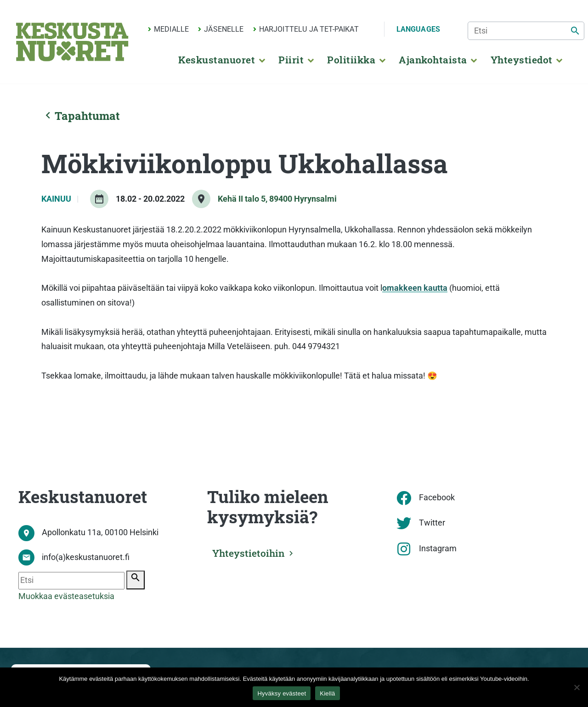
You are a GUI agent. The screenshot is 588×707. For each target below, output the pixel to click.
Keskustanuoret (217, 60)
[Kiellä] (577, 687)
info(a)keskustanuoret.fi (86, 557)
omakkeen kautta (415, 288)
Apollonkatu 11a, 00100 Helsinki (100, 532)
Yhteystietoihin (252, 552)
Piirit (291, 60)
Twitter (432, 523)
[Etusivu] (72, 42)
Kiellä (327, 693)
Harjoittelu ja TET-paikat (309, 29)
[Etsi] (526, 31)
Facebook (437, 498)
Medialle (171, 29)
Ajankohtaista (433, 60)
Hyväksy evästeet (282, 693)
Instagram (438, 549)
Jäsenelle (224, 29)
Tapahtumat (81, 116)
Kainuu (57, 199)
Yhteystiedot (522, 60)
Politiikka (351, 60)
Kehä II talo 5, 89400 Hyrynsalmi (277, 199)
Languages (418, 29)
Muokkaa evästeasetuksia (66, 596)
